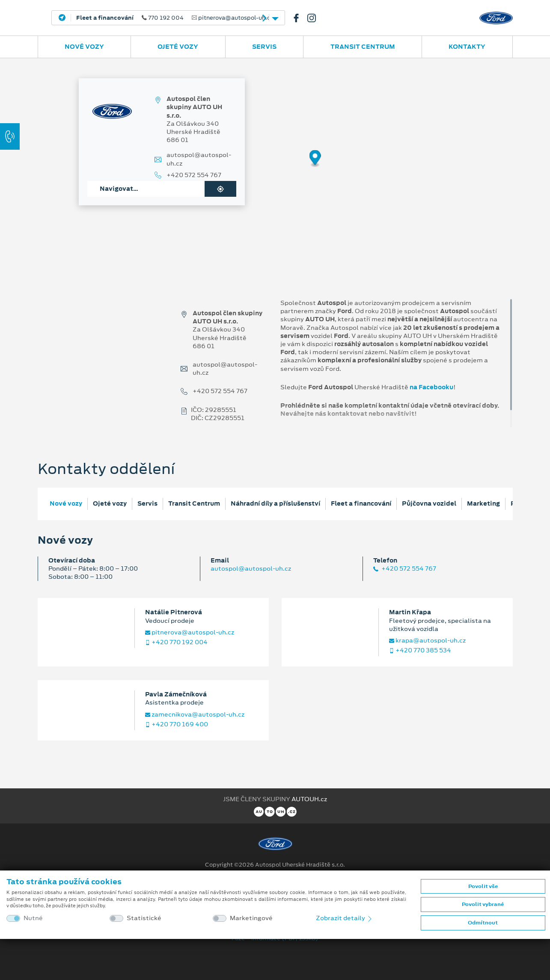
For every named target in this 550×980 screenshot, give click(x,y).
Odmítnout (483, 923)
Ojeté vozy (178, 47)
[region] (275, 165)
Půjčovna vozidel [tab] (429, 503)
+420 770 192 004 (176, 642)
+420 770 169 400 (177, 724)
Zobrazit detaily (345, 918)
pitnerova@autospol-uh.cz (190, 632)
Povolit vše (483, 886)
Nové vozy (84, 47)
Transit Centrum (363, 47)
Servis (264, 47)
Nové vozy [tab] (66, 503)
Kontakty (467, 47)
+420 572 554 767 (194, 175)
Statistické (144, 918)
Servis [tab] (147, 503)
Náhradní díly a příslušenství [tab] (275, 503)
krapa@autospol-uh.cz (427, 641)
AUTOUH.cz (309, 799)
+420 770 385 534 (420, 650)
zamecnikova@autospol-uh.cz (195, 715)
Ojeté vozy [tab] (110, 503)
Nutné (33, 918)
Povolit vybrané (483, 904)
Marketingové (251, 918)
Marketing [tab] (483, 503)
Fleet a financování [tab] (361, 503)
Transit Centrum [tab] (194, 503)
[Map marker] (315, 159)
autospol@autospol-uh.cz (199, 159)
